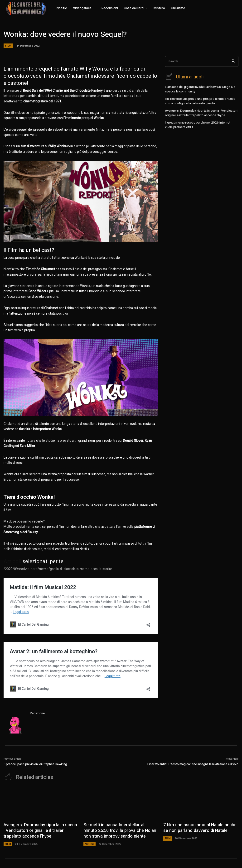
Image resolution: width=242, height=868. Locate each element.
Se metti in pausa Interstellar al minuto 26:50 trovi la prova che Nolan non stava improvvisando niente (118, 829)
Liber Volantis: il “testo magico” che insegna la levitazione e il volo (193, 764)
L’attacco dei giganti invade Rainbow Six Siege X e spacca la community (199, 89)
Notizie (89, 841)
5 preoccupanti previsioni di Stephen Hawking (35, 764)
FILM (8, 841)
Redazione (37, 713)
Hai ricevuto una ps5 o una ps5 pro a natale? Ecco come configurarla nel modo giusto (198, 99)
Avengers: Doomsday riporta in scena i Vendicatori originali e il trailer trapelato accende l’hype (199, 111)
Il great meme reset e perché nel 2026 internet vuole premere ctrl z (200, 122)
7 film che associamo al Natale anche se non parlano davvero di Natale (198, 827)
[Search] (233, 61)
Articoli (12, 561)
